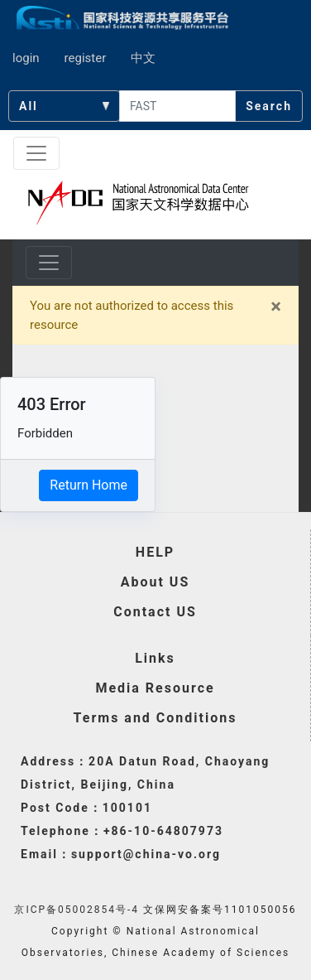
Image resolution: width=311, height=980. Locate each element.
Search (269, 106)
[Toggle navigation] (36, 153)
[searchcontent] (177, 106)
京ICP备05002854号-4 (77, 910)
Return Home (89, 485)
